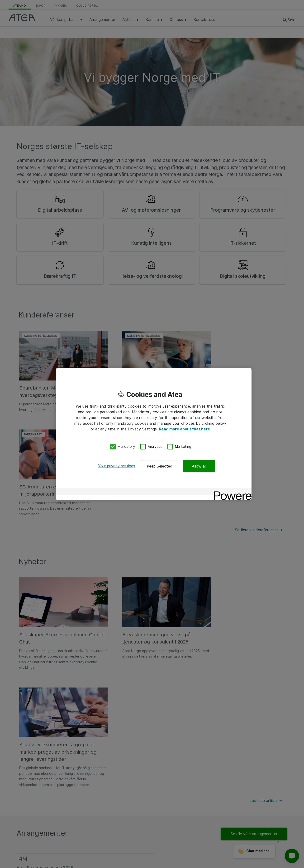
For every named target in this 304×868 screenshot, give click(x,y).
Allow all (199, 466)
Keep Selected (160, 466)
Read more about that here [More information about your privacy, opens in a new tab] (184, 429)
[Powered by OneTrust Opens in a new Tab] (231, 492)
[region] (154, 434)
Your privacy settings (117, 466)
